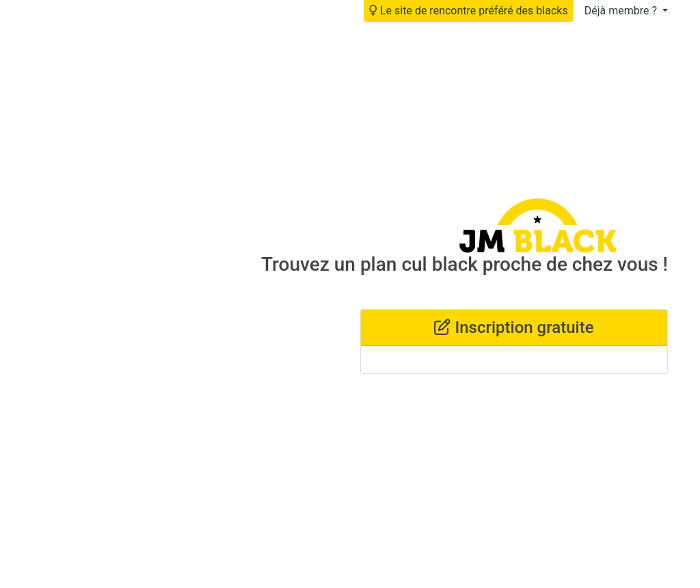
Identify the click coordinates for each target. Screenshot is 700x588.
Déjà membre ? (622, 11)
